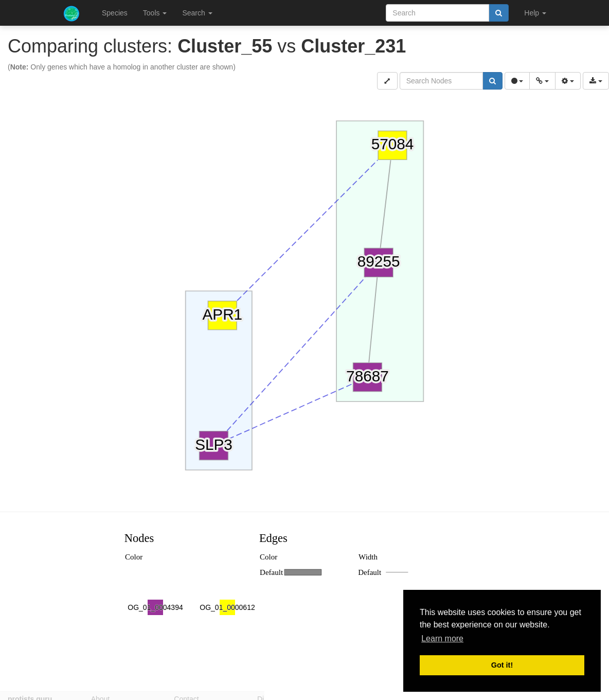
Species (115, 13)
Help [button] (535, 13)
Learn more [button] (442, 638)
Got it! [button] (502, 665)
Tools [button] (155, 13)
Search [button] (197, 13)
